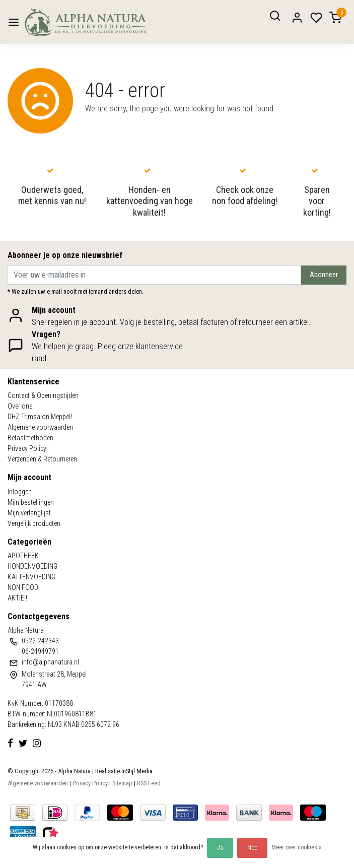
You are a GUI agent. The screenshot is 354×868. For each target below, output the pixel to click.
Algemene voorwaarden (40, 427)
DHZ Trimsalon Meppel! (40, 417)
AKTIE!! (17, 598)
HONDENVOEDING (32, 566)
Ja (220, 848)
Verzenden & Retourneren (42, 459)
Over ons (20, 406)
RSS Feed (149, 783)
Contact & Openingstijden (43, 395)
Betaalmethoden (30, 438)
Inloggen (20, 492)
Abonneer (324, 275)
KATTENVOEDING (31, 577)
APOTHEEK (23, 556)
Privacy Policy (27, 448)
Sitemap (122, 783)
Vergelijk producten (34, 523)
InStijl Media (136, 771)
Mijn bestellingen (31, 502)
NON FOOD (23, 587)
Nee (252, 848)
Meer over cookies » (296, 847)
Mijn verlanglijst (29, 513)
